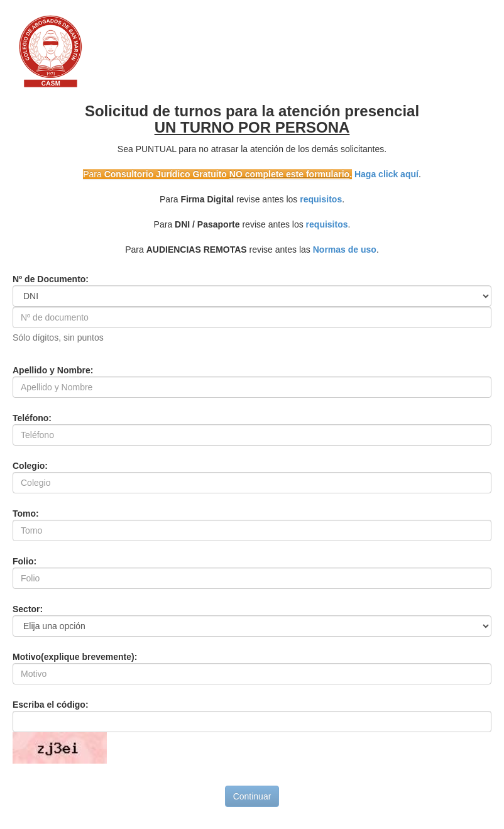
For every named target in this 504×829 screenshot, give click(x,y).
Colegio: (30, 466)
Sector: (28, 609)
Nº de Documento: (51, 279)
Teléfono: (32, 418)
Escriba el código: (51, 705)
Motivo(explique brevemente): (75, 657)
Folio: (25, 561)
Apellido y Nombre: (53, 370)
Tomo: (26, 513)
